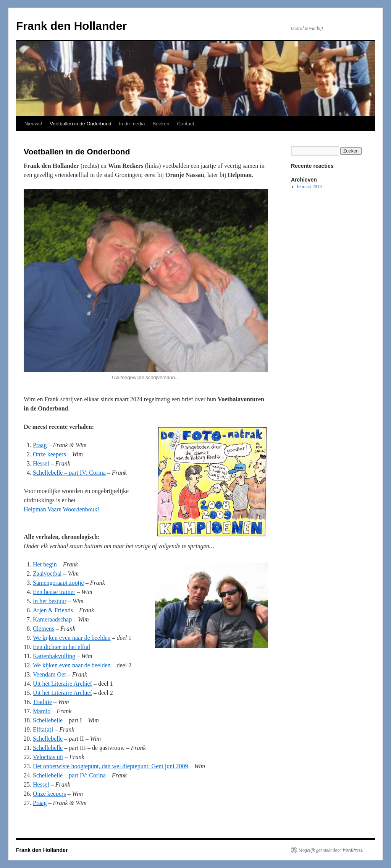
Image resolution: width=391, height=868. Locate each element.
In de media (132, 124)
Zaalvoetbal (47, 574)
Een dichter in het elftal (61, 647)
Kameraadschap (52, 619)
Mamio (42, 711)
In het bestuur (50, 601)
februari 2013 (309, 187)
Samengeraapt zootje (58, 583)
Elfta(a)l (43, 729)
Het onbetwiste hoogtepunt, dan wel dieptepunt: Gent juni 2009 (111, 766)
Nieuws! (33, 124)
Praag (40, 445)
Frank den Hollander (71, 26)
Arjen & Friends (53, 610)
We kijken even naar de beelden (72, 638)
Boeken (161, 124)
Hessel (41, 463)
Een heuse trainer (54, 592)
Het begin (45, 564)
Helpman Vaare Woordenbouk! (61, 509)
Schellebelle (48, 720)
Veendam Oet (49, 674)
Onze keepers (49, 454)
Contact (185, 124)
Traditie (42, 702)
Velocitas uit (48, 757)
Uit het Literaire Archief (62, 684)
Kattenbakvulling (54, 656)
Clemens (44, 629)
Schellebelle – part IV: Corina (69, 473)
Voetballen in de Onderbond (80, 124)
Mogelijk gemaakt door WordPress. (331, 850)
